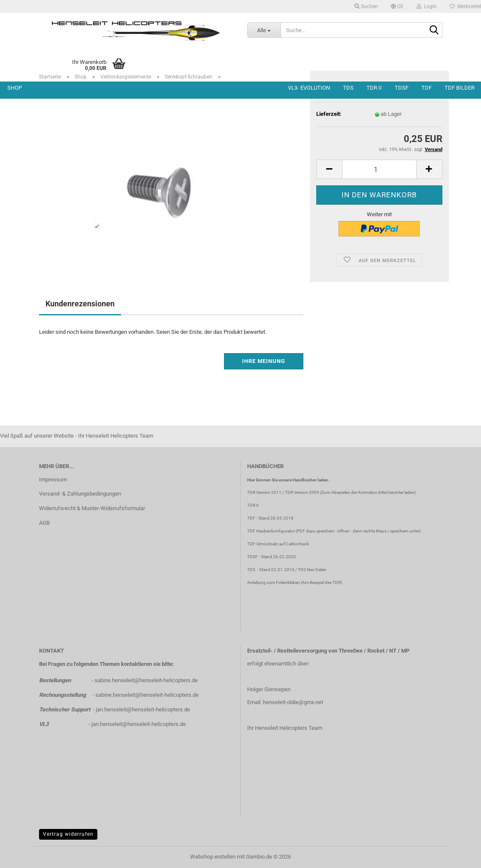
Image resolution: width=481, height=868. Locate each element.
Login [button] (427, 6)
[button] (397, 6)
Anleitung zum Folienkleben (274, 582)
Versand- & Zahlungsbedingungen (80, 494)
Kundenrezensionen (80, 304)
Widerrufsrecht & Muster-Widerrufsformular (92, 508)
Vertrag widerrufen (68, 834)
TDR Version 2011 (264, 492)
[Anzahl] (379, 169)
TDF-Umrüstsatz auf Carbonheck (278, 544)
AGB (44, 523)
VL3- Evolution (309, 88)
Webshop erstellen (213, 857)
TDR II (374, 88)
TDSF (402, 88)
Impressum (53, 479)
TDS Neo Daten (312, 570)
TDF (427, 88)
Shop (15, 88)
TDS (348, 88)
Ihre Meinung (264, 361)
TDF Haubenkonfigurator (271, 531)
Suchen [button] (366, 6)
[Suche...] (264, 30)
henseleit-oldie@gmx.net (293, 702)
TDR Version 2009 (302, 492)
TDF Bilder (460, 88)
